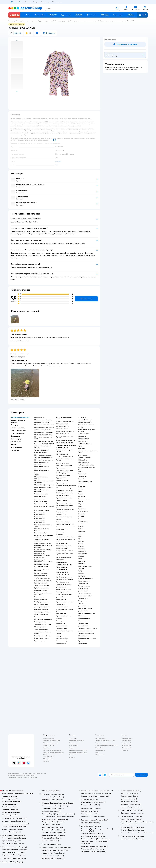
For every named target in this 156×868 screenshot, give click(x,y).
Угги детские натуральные (64, 641)
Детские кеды (83, 477)
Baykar (80, 559)
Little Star (81, 556)
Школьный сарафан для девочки (44, 485)
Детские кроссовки (62, 626)
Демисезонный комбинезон (65, 524)
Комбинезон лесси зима (64, 557)
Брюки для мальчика (41, 576)
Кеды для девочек (62, 512)
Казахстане (26, 778)
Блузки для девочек (62, 481)
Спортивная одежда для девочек (66, 445)
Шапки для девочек (84, 618)
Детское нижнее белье (85, 596)
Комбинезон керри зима (64, 577)
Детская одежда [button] (16, 439)
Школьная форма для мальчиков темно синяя (44, 482)
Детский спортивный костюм (66, 537)
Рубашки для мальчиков (42, 588)
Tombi (80, 446)
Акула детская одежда (85, 482)
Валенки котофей (84, 439)
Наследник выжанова (85, 499)
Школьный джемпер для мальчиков (42, 491)
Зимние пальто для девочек (43, 624)
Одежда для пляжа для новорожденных (83, 21)
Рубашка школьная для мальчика (44, 444)
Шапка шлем (82, 616)
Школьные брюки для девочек (44, 455)
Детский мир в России (15, 778)
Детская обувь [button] (16, 442)
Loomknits (82, 514)
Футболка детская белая (64, 590)
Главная (11, 21)
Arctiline (81, 569)
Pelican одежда (83, 521)
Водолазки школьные (41, 494)
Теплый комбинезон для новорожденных (42, 540)
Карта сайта (47, 761)
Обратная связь (48, 759)
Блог (97, 753)
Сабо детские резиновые (86, 465)
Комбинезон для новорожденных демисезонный (44, 561)
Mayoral (81, 504)
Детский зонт (83, 643)
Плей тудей (82, 486)
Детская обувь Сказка (85, 420)
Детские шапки (83, 611)
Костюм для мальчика (41, 583)
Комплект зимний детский (65, 580)
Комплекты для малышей (42, 564)
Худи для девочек (62, 478)
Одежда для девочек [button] (18, 428)
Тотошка (81, 524)
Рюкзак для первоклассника (87, 613)
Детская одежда (45, 21)
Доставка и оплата (49, 738)
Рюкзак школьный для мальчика (44, 432)
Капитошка (82, 564)
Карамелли (82, 549)
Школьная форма (40, 417)
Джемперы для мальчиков (42, 607)
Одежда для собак (127, 748)
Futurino (81, 519)
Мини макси (82, 551)
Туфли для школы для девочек (43, 458)
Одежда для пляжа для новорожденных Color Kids (117, 21)
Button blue (82, 509)
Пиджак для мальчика (63, 592)
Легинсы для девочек (63, 426)
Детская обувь (61, 604)
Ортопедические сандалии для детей (88, 452)
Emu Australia (83, 554)
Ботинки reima (83, 441)
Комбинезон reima (62, 529)
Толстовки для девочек (41, 629)
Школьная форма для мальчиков (44, 425)
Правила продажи (49, 745)
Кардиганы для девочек (41, 638)
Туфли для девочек (62, 500)
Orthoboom (82, 417)
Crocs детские (61, 623)
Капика (81, 501)
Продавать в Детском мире (51, 741)
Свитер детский (61, 600)
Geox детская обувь (62, 638)
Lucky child (82, 561)
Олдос (80, 489)
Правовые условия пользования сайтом (34, 774)
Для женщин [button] (15, 436)
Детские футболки (62, 548)
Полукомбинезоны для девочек (66, 485)
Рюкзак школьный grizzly (42, 422)
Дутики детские (83, 455)
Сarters (81, 529)
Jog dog (59, 636)
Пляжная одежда (60, 21)
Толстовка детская (62, 567)
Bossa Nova (82, 531)
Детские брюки (61, 597)
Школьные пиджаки (40, 496)
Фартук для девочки (40, 453)
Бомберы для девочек (63, 473)
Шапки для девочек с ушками (87, 638)
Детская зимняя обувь (85, 458)
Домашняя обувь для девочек (65, 509)
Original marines (83, 511)
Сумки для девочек (84, 641)
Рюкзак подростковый (85, 608)
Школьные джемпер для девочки (42, 478)
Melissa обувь (83, 460)
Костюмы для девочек (63, 476)
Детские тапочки (62, 628)
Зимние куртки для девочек (65, 457)
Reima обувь (82, 436)
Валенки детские (62, 643)
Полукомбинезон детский (65, 551)
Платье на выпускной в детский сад (44, 507)
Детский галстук (83, 626)
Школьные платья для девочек (43, 441)
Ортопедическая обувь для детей (65, 610)
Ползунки (59, 534)
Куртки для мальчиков (41, 567)
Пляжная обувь (83, 474)
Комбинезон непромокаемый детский (66, 540)
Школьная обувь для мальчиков (44, 460)
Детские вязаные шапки (86, 631)
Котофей (81, 479)
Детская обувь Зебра (85, 422)
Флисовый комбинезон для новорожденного (43, 550)
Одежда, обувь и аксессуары (26, 21)
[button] (142, 15)
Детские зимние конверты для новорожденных (44, 536)
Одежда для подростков (64, 546)
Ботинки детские (84, 463)
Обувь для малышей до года (43, 543)
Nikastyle (81, 516)
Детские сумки (83, 623)
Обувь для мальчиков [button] (18, 431)
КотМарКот (82, 576)
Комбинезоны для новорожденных (40, 518)
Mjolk (80, 539)
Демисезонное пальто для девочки (64, 418)
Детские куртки (61, 532)
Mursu (80, 472)
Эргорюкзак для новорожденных (39, 522)
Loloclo (81, 526)
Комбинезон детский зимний (65, 527)
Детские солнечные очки (86, 633)
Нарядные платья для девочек (43, 619)
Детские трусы (83, 599)
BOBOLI (81, 574)
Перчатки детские (84, 621)
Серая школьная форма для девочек (42, 447)
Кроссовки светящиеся (64, 616)
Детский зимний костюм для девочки (65, 460)
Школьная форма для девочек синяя (43, 438)
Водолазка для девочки (63, 495)
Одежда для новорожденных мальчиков (43, 546)
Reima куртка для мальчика (42, 617)
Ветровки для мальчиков (42, 573)
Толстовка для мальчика (41, 586)
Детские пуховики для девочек (66, 440)
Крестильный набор (40, 533)
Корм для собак (126, 745)
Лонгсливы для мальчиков (42, 612)
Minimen (81, 541)
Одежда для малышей (41, 504)
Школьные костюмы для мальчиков (42, 467)
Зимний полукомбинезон (64, 595)
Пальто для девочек (62, 448)
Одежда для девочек (62, 424)
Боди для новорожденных (42, 510)
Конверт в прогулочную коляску (42, 530)
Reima (80, 491)
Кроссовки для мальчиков (64, 498)
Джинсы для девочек (63, 463)
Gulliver (81, 484)
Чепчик (81, 603)
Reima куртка (60, 560)
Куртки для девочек (62, 483)
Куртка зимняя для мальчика (43, 581)
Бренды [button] (14, 444)
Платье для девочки (40, 622)
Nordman (59, 618)
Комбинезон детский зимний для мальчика (43, 594)
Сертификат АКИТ (49, 757)
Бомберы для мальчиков (42, 602)
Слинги (59, 519)
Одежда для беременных (64, 517)
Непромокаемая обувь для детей (86, 468)
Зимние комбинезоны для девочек (42, 633)
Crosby (81, 544)
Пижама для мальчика (41, 600)
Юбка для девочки (40, 627)
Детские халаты (83, 591)
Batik (80, 536)
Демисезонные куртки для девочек (65, 437)
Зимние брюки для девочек (65, 493)
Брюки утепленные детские (65, 602)
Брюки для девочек (62, 468)
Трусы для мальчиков (85, 594)
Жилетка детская (62, 570)
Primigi (81, 427)
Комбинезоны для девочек (65, 443)
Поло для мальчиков (41, 591)
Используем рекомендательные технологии (22, 776)
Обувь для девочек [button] (17, 433)
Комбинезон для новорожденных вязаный (42, 554)
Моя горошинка (39, 558)
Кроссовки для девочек (64, 503)
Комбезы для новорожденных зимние (43, 526)
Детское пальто (61, 587)
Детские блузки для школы (43, 430)
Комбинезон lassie (62, 543)
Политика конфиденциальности (53, 750)
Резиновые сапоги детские (65, 631)
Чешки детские (61, 621)
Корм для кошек (126, 741)
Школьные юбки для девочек (43, 435)
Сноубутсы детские (62, 607)
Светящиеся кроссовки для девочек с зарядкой (65, 506)
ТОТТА (81, 571)
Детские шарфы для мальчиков (88, 628)
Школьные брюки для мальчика (44, 427)
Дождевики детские (63, 575)
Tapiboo (59, 633)
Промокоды (47, 748)
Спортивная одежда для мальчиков (41, 570)
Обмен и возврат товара (51, 743)
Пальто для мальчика (41, 597)
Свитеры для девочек (63, 434)
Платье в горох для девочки (65, 490)
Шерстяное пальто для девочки (66, 488)
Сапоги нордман (61, 613)
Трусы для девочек (84, 586)
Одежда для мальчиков (41, 609)
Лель (80, 534)
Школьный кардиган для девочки (42, 471)
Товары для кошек (127, 738)
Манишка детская (84, 636)
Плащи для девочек (62, 562)
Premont (81, 546)
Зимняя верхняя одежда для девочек (65, 451)
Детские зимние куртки (64, 585)
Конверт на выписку (41, 501)
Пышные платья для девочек (65, 421)
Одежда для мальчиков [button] (19, 425)
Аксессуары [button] (15, 450)
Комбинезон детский (63, 522)
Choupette (82, 496)
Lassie (80, 494)
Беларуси (34, 778)
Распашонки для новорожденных (39, 514)
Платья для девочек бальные (43, 636)
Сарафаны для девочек (41, 450)
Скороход (81, 449)
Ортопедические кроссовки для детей (87, 430)
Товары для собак (127, 743)
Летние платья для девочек (65, 471)
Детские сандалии (84, 434)
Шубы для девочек (62, 429)
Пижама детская (83, 589)
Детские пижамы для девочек (65, 431)
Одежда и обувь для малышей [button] (18, 421)
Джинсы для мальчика (41, 614)
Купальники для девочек (86, 579)
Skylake (37, 475)
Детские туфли (61, 514)
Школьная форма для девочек (43, 420)
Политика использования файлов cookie (53, 753)
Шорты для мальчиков (41, 604)
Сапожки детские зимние (86, 425)
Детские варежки (84, 606)
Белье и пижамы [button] (16, 447)
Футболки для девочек (41, 641)
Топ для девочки (83, 601)
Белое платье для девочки (64, 466)
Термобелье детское (63, 582)
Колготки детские (84, 581)
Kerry (80, 506)
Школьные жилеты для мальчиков (41, 463)
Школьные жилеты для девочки (44, 487)
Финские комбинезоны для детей (65, 554)
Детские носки (83, 584)
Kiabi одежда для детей (85, 566)
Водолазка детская (62, 572)
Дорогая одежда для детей (64, 565)
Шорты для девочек (62, 454)
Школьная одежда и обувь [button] (20, 417)
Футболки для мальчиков (42, 578)
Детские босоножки (85, 444)
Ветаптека (125, 750)
